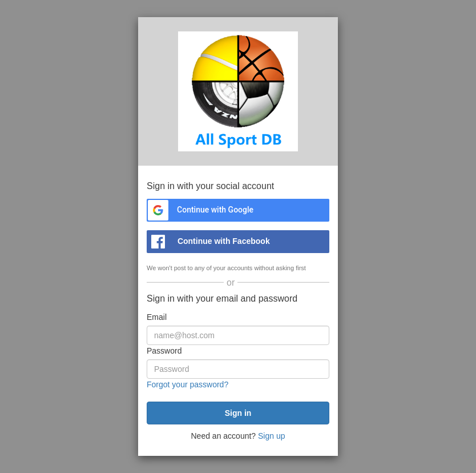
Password (164, 351)
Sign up (271, 436)
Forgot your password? (187, 384)
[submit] (238, 413)
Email (157, 317)
